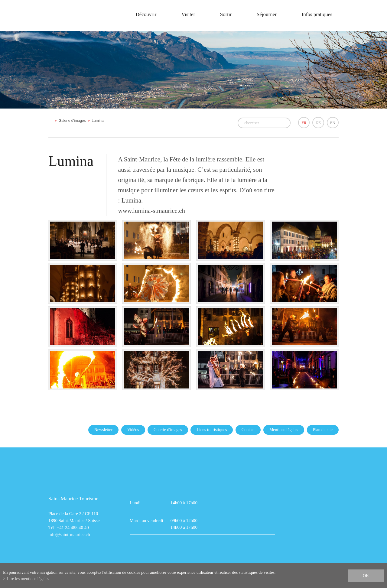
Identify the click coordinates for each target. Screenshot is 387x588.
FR (304, 123)
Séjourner (267, 14)
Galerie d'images (72, 121)
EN (333, 123)
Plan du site (323, 430)
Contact (248, 430)
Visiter (188, 14)
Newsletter (104, 430)
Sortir (226, 14)
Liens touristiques (212, 430)
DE (318, 123)
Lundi (135, 503)
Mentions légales (284, 430)
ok (366, 576)
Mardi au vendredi (146, 521)
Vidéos (133, 430)
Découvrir (146, 14)
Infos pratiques (317, 14)
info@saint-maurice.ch (69, 534)
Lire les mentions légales (28, 579)
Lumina (98, 121)
